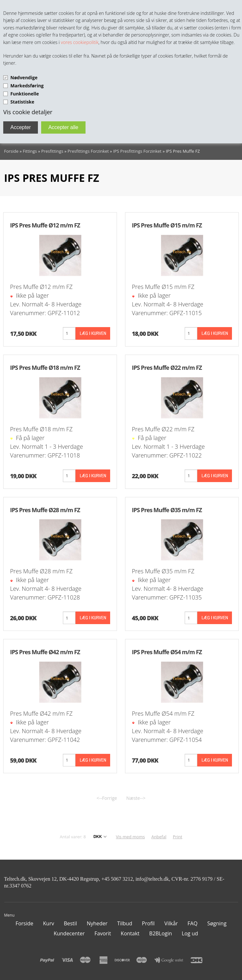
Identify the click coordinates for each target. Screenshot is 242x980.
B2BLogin (161, 933)
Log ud (190, 933)
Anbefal (159, 837)
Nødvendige (24, 77)
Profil (148, 923)
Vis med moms (130, 837)
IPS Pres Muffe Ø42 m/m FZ (45, 652)
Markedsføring (27, 86)
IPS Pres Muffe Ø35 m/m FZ (167, 510)
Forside (12, 151)
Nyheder (97, 923)
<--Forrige (107, 798)
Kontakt (130, 933)
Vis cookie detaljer (28, 112)
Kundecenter (69, 933)
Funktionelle (25, 94)
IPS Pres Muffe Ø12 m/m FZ (45, 225)
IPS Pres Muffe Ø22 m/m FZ (167, 368)
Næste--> (136, 798)
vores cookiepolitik (80, 42)
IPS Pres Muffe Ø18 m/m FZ (45, 368)
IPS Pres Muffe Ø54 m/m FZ (167, 652)
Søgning (217, 923)
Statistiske (22, 102)
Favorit (103, 933)
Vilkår (171, 923)
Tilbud (125, 923)
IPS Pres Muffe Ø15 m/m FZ (167, 225)
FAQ (193, 923)
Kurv (49, 923)
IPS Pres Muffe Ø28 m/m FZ (45, 510)
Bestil (70, 923)
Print (178, 837)
